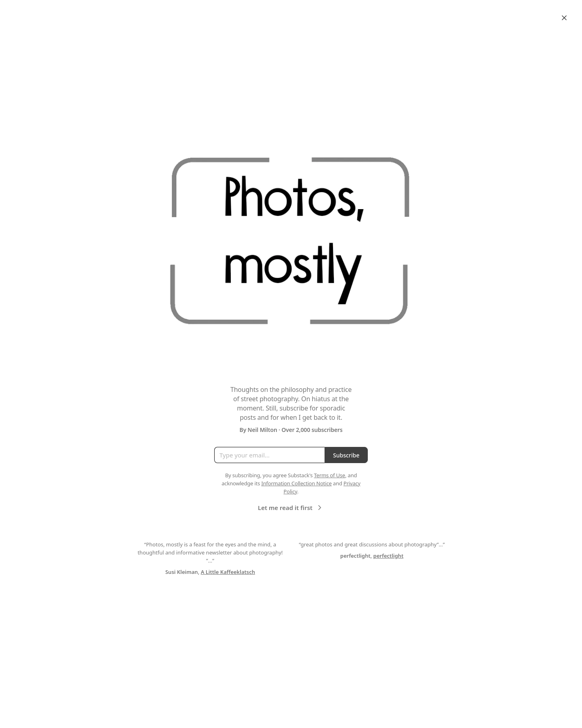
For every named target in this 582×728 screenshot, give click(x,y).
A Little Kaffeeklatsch (228, 572)
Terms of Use (330, 475)
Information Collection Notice (296, 483)
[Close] (564, 18)
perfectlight (389, 556)
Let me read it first (291, 508)
